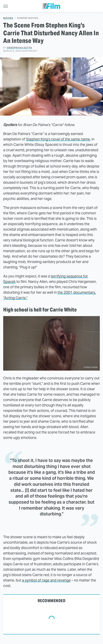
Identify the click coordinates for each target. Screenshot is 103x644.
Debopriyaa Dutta (19, 48)
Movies (8, 18)
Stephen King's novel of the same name (58, 139)
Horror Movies (28, 18)
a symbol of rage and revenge (46, 580)
